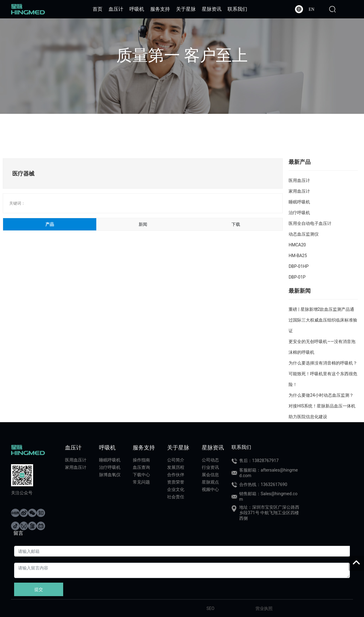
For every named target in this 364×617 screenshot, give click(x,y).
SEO (210, 608)
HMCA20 (297, 245)
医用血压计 (299, 180)
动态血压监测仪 (304, 234)
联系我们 (241, 447)
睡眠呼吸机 (299, 202)
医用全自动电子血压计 (310, 223)
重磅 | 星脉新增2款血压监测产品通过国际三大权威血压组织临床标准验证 (323, 320)
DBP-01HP (299, 266)
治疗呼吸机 (299, 213)
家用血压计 (299, 191)
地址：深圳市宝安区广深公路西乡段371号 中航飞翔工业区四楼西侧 (269, 513)
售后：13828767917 (259, 461)
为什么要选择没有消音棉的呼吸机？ (323, 363)
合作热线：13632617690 (263, 484)
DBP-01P (297, 277)
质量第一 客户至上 (182, 55)
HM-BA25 (298, 256)
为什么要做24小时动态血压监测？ (321, 395)
